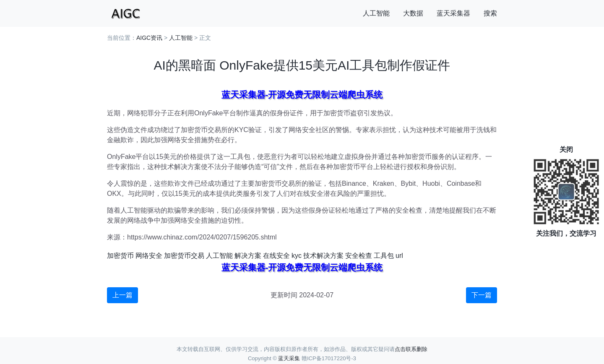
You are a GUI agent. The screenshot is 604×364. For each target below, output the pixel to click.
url (399, 256)
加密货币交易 (184, 256)
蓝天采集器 (453, 13)
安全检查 (359, 256)
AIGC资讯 (149, 38)
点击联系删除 (411, 349)
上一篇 (122, 295)
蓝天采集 (289, 358)
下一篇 (482, 295)
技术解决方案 (323, 256)
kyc (297, 256)
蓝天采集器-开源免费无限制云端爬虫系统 (302, 95)
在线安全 (276, 256)
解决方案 (248, 256)
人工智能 (376, 13)
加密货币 (120, 256)
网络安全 (149, 256)
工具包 (384, 256)
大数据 (413, 13)
